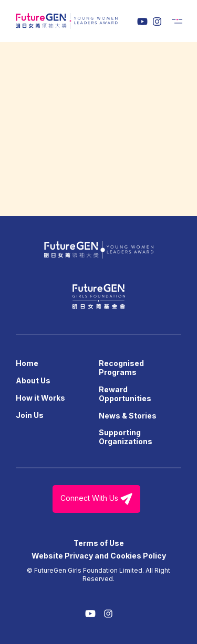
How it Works (40, 398)
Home (27, 363)
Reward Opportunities (125, 394)
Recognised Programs (121, 368)
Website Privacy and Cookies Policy (99, 556)
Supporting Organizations (126, 437)
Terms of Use (99, 543)
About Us (33, 380)
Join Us (30, 415)
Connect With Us (96, 499)
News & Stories (128, 416)
